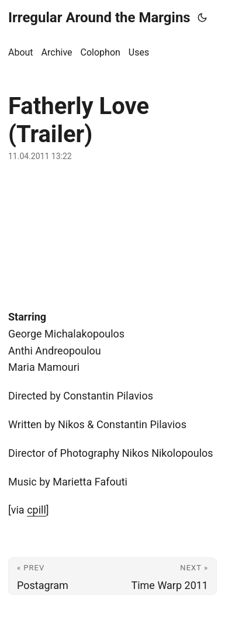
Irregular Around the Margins (99, 18)
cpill (37, 510)
